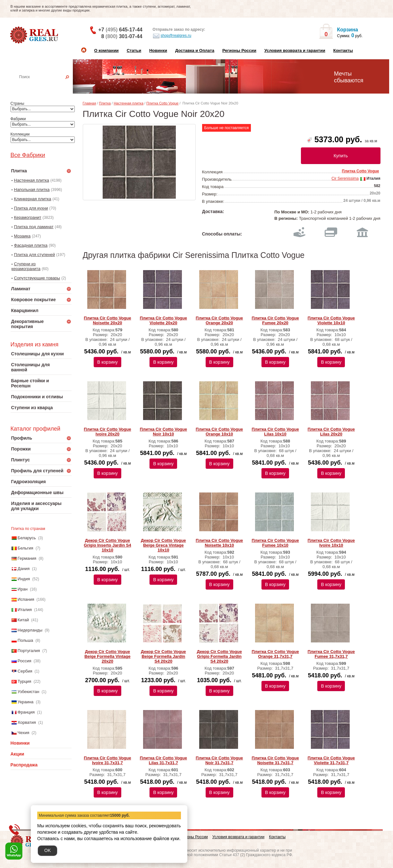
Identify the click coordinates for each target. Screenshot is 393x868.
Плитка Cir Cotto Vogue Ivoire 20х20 (107, 432)
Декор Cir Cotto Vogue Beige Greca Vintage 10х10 (163, 545)
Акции (17, 754)
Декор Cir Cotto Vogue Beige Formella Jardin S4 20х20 (163, 656)
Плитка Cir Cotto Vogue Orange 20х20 (219, 320)
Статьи (134, 50)
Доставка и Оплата (195, 50)
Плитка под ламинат (34, 227)
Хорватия (27, 722)
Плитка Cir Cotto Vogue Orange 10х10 (219, 432)
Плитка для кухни (31, 208)
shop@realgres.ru (172, 36)
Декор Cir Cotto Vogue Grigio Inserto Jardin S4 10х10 (107, 545)
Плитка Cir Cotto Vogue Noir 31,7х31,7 (219, 760)
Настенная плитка (48, 86)
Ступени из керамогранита (26, 266)
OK (47, 850)
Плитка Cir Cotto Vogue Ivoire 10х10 (331, 543)
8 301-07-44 (122, 36)
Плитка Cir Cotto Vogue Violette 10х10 (331, 320)
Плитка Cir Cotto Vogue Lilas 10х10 (275, 432)
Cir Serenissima (345, 178)
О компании (107, 50)
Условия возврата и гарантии (295, 50)
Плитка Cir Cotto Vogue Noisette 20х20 (107, 320)
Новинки (158, 50)
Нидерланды (30, 630)
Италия (25, 610)
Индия (24, 579)
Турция (25, 681)
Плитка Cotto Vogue (162, 103)
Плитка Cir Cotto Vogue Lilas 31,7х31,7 (163, 760)
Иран (23, 589)
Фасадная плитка (31, 245)
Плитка (105, 103)
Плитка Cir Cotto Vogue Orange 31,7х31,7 (275, 654)
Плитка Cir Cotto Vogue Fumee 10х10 (275, 543)
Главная (90, 103)
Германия (27, 558)
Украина (26, 702)
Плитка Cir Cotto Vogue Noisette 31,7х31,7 (275, 760)
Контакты (343, 50)
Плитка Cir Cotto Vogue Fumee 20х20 (275, 320)
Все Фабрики (28, 155)
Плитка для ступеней (35, 255)
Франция (26, 712)
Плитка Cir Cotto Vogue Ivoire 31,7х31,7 (107, 760)
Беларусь (27, 538)
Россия (25, 661)
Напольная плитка (32, 190)
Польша (25, 640)
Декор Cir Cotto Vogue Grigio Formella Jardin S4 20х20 (219, 656)
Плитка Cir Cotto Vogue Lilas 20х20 (331, 432)
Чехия (23, 733)
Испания (26, 599)
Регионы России (239, 50)
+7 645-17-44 (120, 30)
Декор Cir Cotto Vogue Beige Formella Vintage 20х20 (107, 656)
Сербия (25, 671)
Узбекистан (29, 692)
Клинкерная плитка (33, 199)
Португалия (29, 651)
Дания (24, 569)
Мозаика (22, 236)
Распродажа (24, 765)
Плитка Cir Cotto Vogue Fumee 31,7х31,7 (331, 654)
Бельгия (26, 548)
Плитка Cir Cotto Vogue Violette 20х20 (163, 320)
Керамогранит (28, 217)
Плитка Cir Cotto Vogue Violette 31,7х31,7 (331, 760)
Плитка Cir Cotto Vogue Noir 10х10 (163, 432)
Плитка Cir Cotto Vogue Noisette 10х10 (219, 543)
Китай (23, 620)
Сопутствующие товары (37, 278)
